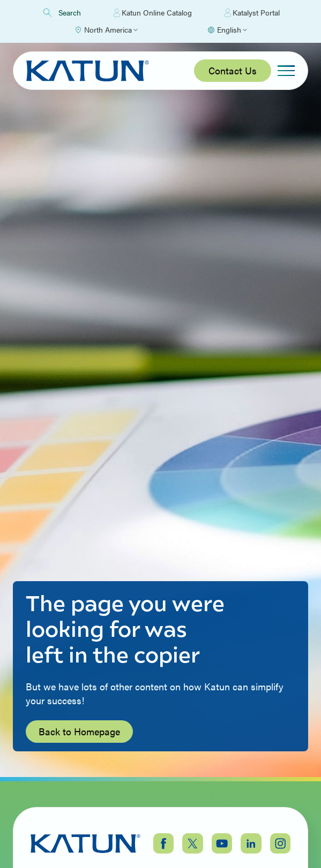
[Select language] (227, 30)
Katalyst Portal (252, 13)
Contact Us (233, 70)
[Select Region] (106, 30)
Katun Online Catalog (153, 13)
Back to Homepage (79, 731)
